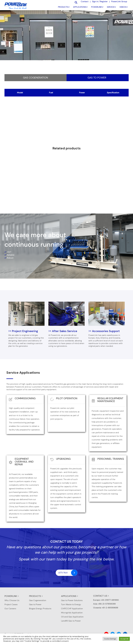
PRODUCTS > (36, 596)
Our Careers (10, 609)
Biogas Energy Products (40, 609)
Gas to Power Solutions (72, 600)
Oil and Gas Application (72, 617)
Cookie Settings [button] (110, 639)
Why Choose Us (12, 600)
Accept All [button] (124, 639)
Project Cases (11, 604)
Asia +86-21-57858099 (104, 604)
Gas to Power (97, 78)
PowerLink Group (119, 1)
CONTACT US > (101, 596)
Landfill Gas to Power (71, 621)
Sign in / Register (100, 1)
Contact (85, 1)
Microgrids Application (72, 613)
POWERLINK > (12, 596)
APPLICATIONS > (70, 596)
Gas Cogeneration (36, 78)
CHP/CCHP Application (72, 609)
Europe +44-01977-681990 (106, 600)
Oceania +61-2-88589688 (106, 608)
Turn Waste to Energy (71, 604)
